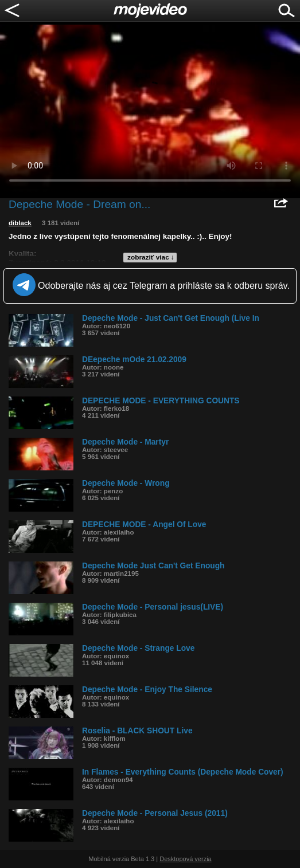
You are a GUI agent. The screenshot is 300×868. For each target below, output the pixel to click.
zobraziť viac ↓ (151, 257)
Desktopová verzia (186, 859)
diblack (20, 223)
